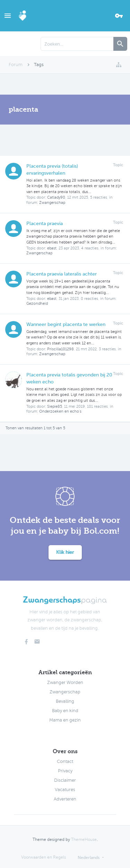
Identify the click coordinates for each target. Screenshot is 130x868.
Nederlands (89, 858)
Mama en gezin (65, 720)
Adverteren (65, 799)
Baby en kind (65, 711)
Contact (65, 762)
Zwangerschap (52, 203)
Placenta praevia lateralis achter (62, 274)
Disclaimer (65, 780)
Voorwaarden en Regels (44, 857)
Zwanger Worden (65, 683)
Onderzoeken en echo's (60, 411)
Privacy (65, 771)
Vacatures (65, 790)
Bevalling (65, 701)
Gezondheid (37, 304)
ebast (52, 248)
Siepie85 (55, 407)
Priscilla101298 (60, 349)
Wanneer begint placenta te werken (66, 324)
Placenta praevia (45, 224)
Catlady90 (56, 197)
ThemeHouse (84, 839)
